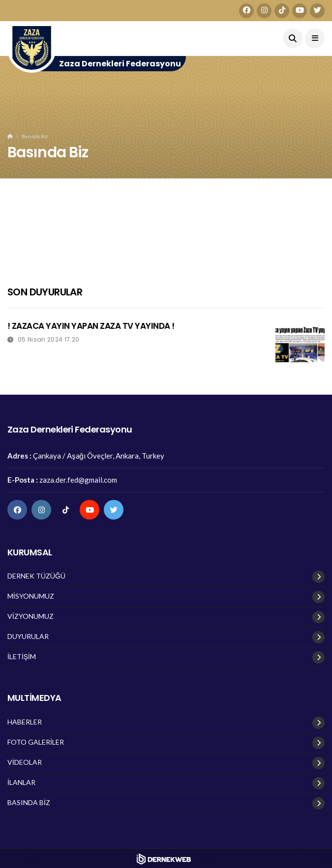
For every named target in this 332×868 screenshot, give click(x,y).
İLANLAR (21, 782)
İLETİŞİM (22, 657)
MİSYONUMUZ (31, 596)
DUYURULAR (28, 637)
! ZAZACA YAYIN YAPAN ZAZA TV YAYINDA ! (91, 326)
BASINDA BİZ (29, 803)
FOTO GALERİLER (36, 742)
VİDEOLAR (25, 762)
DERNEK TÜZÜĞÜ (36, 576)
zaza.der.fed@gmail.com (78, 480)
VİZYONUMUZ (30, 616)
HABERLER (25, 722)
